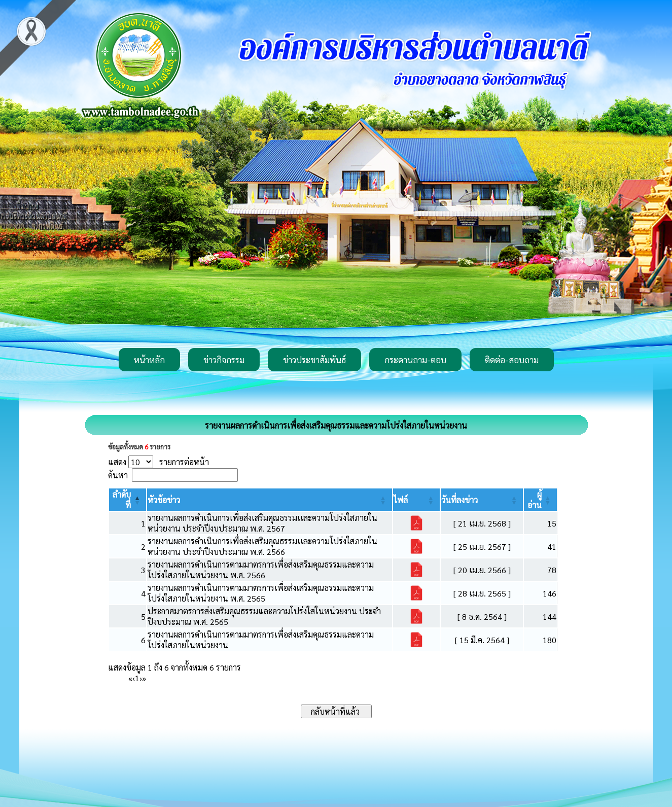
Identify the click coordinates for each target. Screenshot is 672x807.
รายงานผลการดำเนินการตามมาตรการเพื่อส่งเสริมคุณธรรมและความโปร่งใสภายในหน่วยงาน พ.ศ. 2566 (261, 570)
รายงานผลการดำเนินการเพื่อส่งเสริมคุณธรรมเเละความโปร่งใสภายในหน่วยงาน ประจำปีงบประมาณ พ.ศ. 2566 (262, 546)
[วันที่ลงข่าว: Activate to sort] (482, 500)
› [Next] (141, 678)
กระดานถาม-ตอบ (415, 360)
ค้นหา (118, 475)
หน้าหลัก (149, 360)
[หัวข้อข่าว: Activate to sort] (269, 500)
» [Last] (144, 678)
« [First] (130, 678)
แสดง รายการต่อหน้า (158, 462)
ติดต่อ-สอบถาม (512, 360)
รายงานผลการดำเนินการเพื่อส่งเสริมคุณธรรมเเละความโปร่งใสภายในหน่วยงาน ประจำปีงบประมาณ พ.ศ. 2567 (262, 523)
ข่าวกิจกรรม (224, 360)
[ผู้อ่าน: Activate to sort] (540, 500)
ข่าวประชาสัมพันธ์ (314, 360)
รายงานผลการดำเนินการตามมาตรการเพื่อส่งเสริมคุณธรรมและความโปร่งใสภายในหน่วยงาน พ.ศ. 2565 (261, 593)
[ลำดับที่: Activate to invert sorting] (128, 500)
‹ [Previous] (134, 678)
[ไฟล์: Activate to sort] (416, 500)
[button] (164, 500)
